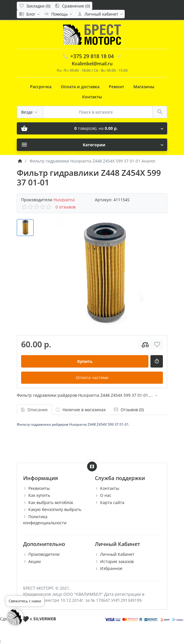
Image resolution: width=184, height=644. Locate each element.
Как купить (39, 495)
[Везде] (30, 112)
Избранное (111, 568)
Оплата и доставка (80, 87)
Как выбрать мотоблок (51, 502)
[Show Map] (92, 466)
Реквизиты (39, 488)
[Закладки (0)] (35, 6)
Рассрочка (41, 87)
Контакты (92, 97)
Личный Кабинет (117, 554)
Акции (35, 561)
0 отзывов (66, 207)
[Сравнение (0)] (72, 6)
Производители (44, 554)
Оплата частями (92, 378)
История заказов (117, 561)
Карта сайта (112, 502)
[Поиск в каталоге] (98, 112)
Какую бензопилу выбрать (55, 509)
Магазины (144, 87)
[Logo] (92, 34)
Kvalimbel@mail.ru (92, 64)
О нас (106, 495)
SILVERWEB (45, 619)
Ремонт (116, 87)
